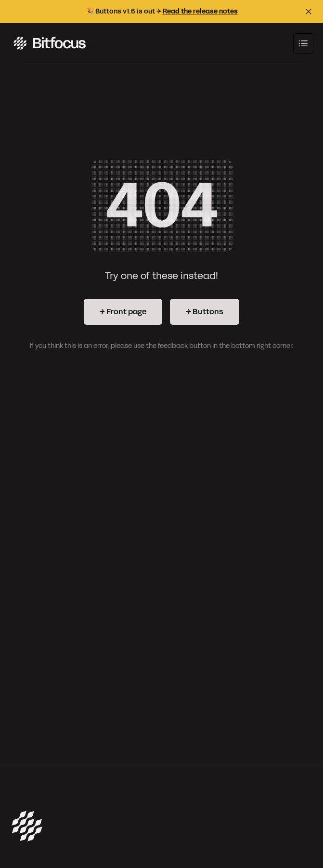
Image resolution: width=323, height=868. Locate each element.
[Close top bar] (309, 12)
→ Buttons (205, 312)
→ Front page (123, 312)
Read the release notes (200, 11)
